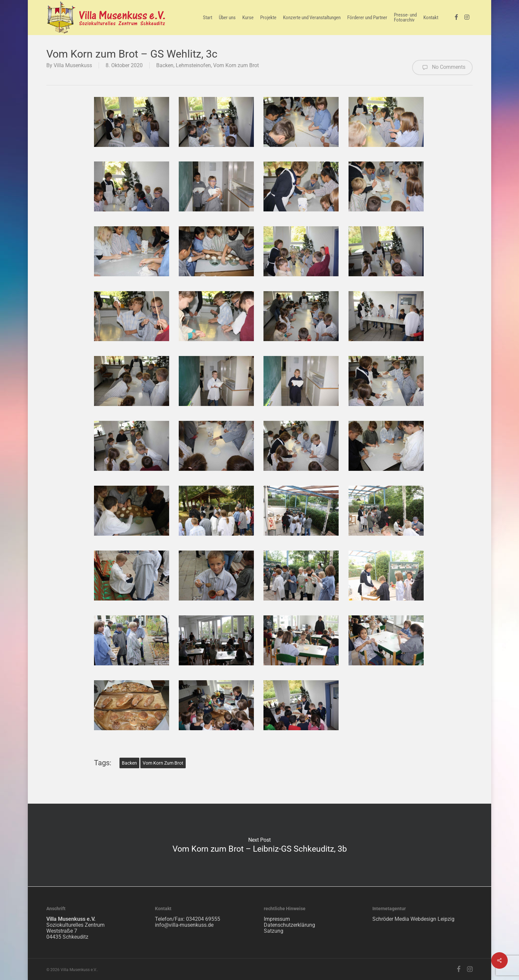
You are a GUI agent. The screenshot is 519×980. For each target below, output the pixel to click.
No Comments (442, 67)
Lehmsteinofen (193, 65)
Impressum (277, 919)
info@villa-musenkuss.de (184, 925)
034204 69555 (203, 919)
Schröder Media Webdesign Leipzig (413, 919)
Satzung (274, 931)
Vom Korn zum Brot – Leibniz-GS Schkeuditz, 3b (259, 845)
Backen (165, 65)
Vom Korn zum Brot (236, 65)
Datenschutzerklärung (289, 925)
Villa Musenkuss (73, 65)
